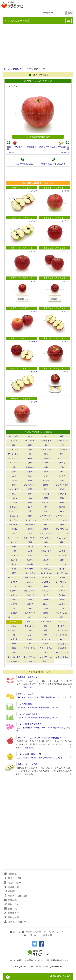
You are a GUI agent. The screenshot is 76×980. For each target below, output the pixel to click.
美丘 (62, 617)
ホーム (7, 69)
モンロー (30, 639)
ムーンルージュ (14, 630)
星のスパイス (30, 613)
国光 (62, 503)
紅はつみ (30, 604)
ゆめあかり (62, 644)
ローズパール (30, 661)
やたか (62, 639)
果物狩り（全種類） (16, 896)
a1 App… (46, 463)
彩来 (46, 511)
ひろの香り (46, 582)
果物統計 (10, 891)
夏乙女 (46, 560)
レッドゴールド (14, 657)
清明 (30, 542)
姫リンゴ (14, 582)
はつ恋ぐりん (46, 569)
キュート (46, 480)
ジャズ (14, 533)
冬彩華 (30, 555)
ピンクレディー (62, 582)
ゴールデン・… (14, 511)
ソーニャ (30, 547)
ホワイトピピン (62, 613)
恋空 (46, 489)
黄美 (46, 467)
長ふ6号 (14, 560)
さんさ (62, 511)
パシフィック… (14, 577)
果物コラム (12, 904)
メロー (46, 635)
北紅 (46, 476)
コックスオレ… (46, 503)
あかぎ (30, 436)
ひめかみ (62, 577)
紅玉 (14, 494)
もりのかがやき (62, 635)
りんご (28, 69)
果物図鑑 (10, 874)
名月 (30, 630)
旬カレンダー (13, 883)
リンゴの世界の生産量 (27, 714)
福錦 (46, 586)
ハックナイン (30, 569)
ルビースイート (62, 652)
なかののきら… (62, 555)
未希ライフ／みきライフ (22, 188)
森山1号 (14, 639)
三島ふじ (30, 622)
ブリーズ (62, 591)
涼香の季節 (62, 648)
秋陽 (62, 525)
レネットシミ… (62, 657)
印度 (62, 454)
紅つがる (14, 604)
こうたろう (62, 494)
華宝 (62, 472)
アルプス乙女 (46, 450)
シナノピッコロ (30, 520)
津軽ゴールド (46, 551)
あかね (46, 436)
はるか (62, 569)
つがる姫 (62, 551)
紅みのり (62, 604)
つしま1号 (14, 555)
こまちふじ (14, 507)
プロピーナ (30, 595)
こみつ (30, 507)
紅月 (30, 494)
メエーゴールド (62, 630)
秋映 (14, 445)
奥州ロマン (30, 467)
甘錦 (30, 450)
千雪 (14, 551)
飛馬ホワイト (30, 577)
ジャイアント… (62, 529)
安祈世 (30, 445)
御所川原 (62, 507)
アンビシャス (62, 450)
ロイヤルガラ (14, 661)
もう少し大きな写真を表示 (38, 137)
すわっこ (14, 542)
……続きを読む (27, 687)
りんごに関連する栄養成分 (29, 724)
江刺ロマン (46, 458)
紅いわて (62, 595)
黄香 (14, 467)
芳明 (46, 608)
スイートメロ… (14, 538)
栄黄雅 (30, 458)
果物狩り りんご (25, 694)
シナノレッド (30, 525)
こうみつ (30, 498)
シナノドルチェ (14, 520)
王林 (62, 467)
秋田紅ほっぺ (62, 441)
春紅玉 (14, 573)
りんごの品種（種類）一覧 (29, 754)
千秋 (14, 547)
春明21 (14, 529)
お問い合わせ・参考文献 (38, 935)
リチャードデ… (46, 648)
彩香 (30, 511)
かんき (14, 476)
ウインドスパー (14, 458)
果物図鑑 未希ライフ (27, 677)
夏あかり (30, 560)
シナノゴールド (46, 516)
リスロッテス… (30, 648)
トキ (46, 555)
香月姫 (46, 472)
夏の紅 (14, 564)
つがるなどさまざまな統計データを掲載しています (38, 708)
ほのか (46, 613)
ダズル (62, 547)
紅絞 (30, 600)
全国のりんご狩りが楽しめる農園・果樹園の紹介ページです (41, 697)
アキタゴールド (30, 441)
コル (46, 507)
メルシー (30, 635)
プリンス (14, 595)
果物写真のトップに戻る (53, 164)
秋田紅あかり (46, 441)
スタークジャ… (46, 538)
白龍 (14, 569)
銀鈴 (14, 485)
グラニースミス (62, 485)
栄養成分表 (12, 887)
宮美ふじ (14, 626)
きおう (30, 476)
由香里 (46, 644)
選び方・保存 (13, 878)
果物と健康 (12, 917)
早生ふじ (46, 661)
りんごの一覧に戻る (23, 164)
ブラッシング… (30, 591)
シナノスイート (62, 516)
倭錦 (14, 644)
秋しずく (14, 441)
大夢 (14, 472)
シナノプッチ (46, 520)
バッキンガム (30, 573)
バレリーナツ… (46, 573)
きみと (30, 480)
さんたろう (14, 516)
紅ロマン (14, 608)
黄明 (46, 498)
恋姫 (62, 489)
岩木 (46, 454)
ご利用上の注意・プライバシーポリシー (44, 932)
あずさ (62, 445)
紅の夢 (46, 485)
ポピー (30, 617)
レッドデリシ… (30, 657)
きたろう (62, 476)
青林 (46, 542)
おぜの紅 (30, 472)
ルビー (46, 652)
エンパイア (14, 463)
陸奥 (46, 626)
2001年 (30, 564)
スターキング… (30, 538)
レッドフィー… (46, 657)
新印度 (30, 529)
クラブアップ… (30, 485)
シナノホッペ (62, 520)
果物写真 (17, 69)
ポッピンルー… (14, 617)
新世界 (46, 529)
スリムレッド (62, 538)
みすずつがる (46, 622)
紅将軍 (62, 600)
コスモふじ (30, 503)
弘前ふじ (30, 582)
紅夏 (14, 600)
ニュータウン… (62, 564)
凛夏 (14, 652)
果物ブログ (12, 913)
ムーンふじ (62, 626)
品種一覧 (10, 909)
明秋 (46, 630)
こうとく (14, 498)
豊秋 (30, 608)
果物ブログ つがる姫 (27, 764)
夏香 (62, 560)
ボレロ (46, 617)
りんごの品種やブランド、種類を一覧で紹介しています (39, 758)
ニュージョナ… (46, 564)
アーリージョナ (14, 454)
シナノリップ (14, 525)
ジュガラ (30, 533)
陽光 (14, 648)
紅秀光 (46, 600)
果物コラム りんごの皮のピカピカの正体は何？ (39, 738)
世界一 (62, 542)
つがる (30, 551)
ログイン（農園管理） (17, 922)
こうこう (46, 494)
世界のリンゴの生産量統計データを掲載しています (38, 718)
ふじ (62, 586)
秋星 (46, 525)
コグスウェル (14, 503)
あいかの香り (14, 436)
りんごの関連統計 (25, 704)
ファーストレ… (14, 586)
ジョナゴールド (46, 533)
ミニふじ (62, 622)
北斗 (62, 608)
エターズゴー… (62, 458)
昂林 (62, 498)
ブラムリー (46, 591)
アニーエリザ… (14, 450)
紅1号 (46, 595)
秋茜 (62, 436)
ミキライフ (12, 152)
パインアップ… (62, 573)
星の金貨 (14, 613)
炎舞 (30, 463)
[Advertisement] (38, 46)
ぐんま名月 (14, 489)
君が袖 (14, 480)
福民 (30, 586)
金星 (62, 480)
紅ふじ (46, 604)
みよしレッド (30, 626)
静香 (30, 516)
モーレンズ (46, 639)
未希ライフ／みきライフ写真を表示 (22, 148)
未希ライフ (14, 622)
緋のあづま (46, 577)
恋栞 (30, 489)
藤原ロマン (14, 591)
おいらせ (62, 463)
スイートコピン (62, 533)
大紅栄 (46, 547)
